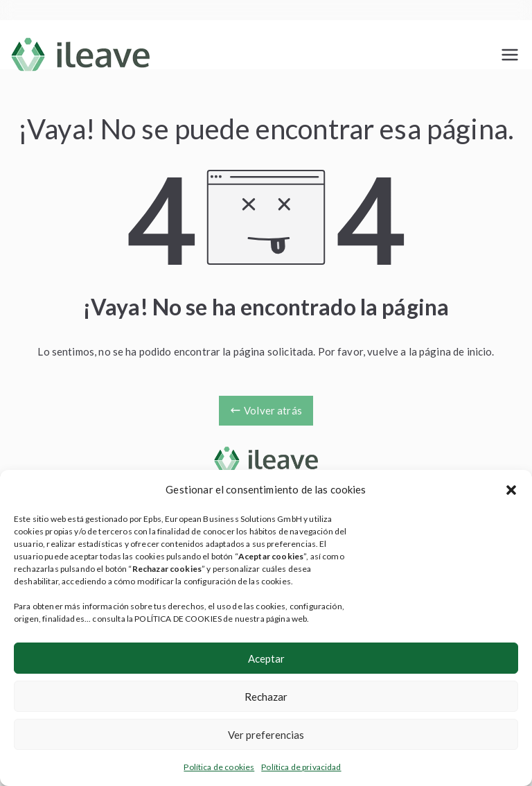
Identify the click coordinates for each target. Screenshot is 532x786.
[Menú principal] (510, 55)
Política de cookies (219, 767)
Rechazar (266, 697)
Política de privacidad (301, 767)
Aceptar (266, 658)
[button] (511, 490)
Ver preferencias (266, 735)
